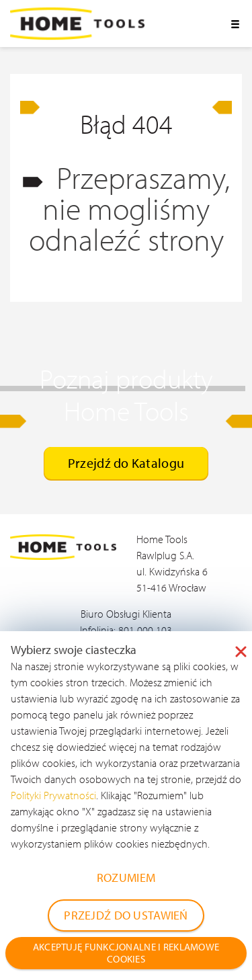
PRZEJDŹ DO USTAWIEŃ (126, 915)
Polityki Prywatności (53, 795)
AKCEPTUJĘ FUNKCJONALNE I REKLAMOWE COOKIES (126, 953)
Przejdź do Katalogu (126, 463)
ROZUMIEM (126, 877)
